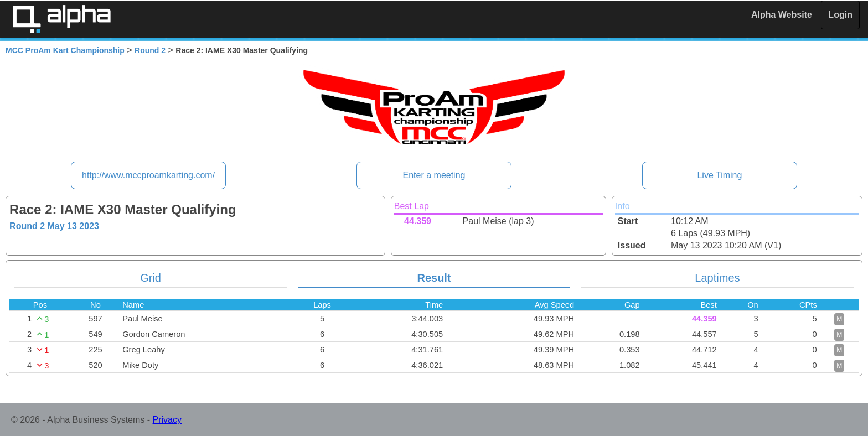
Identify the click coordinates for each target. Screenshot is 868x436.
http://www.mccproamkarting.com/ (148, 175)
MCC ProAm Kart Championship (65, 50)
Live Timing (719, 175)
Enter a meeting (434, 175)
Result (434, 278)
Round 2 (150, 50)
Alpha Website (782, 15)
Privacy (167, 420)
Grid (151, 278)
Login (840, 15)
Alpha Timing (61, 19)
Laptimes (717, 278)
